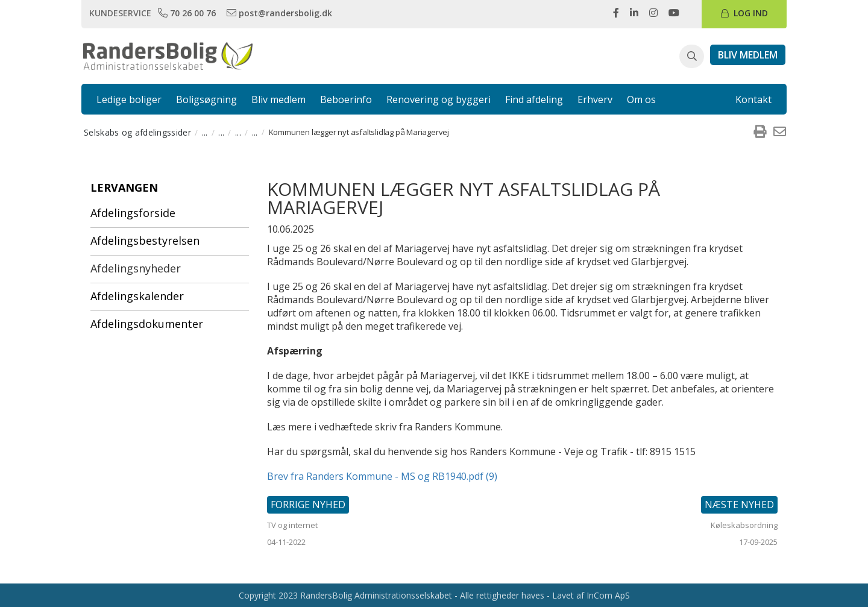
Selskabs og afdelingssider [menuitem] (137, 132)
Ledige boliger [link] (129, 99)
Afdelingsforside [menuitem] (133, 213)
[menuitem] (759, 132)
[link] (188, 13)
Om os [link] (641, 99)
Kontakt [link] (753, 99)
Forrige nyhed (308, 505)
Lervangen (124, 187)
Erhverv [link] (595, 99)
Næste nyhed (739, 505)
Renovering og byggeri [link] (439, 99)
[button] (692, 57)
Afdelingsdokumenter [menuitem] (147, 324)
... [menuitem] (205, 132)
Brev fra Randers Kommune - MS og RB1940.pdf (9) (382, 476)
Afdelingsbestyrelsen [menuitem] (145, 241)
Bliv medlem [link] (278, 99)
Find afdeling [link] (534, 99)
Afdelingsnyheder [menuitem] (136, 268)
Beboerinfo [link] (346, 99)
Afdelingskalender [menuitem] (137, 296)
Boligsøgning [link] (206, 99)
